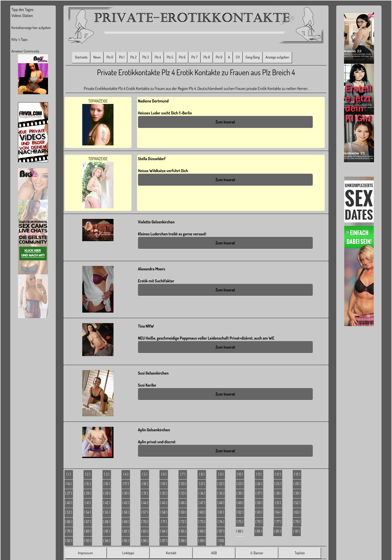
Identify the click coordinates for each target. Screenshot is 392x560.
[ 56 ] (126, 512)
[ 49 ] (240, 503)
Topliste (300, 553)
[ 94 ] (107, 541)
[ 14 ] (69, 484)
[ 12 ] (278, 474)
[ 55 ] (107, 512)
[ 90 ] (277, 531)
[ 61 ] (221, 512)
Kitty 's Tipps (19, 39)
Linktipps (128, 553)
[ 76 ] (259, 522)
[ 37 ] (259, 493)
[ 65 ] (297, 512)
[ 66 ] (69, 522)
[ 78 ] (297, 522)
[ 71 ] (164, 522)
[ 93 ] (88, 541)
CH (238, 57)
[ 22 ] (221, 484)
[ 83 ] (145, 531)
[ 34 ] (202, 493)
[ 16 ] (107, 484)
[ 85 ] (183, 531)
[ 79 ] (69, 531)
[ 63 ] (259, 512)
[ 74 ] (221, 522)
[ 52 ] (297, 503)
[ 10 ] (240, 474)
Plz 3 (146, 57)
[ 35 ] (221, 493)
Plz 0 (110, 57)
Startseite (81, 57)
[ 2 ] (88, 474)
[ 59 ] (183, 512)
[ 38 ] (278, 493)
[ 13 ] (297, 474)
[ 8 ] (202, 474)
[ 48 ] (221, 503)
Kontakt (171, 553)
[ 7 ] (183, 474)
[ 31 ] (145, 493)
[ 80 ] (88, 531)
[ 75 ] (240, 522)
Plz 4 (158, 57)
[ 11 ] (259, 474)
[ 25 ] (278, 484)
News (97, 57)
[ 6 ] (164, 474)
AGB (214, 553)
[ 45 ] (164, 503)
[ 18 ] (145, 484)
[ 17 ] (126, 484)
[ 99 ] (202, 541)
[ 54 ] (88, 512)
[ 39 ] (297, 493)
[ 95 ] (126, 541)
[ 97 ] (164, 541)
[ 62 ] (240, 512)
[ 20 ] (183, 484)
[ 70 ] (145, 522)
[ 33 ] (183, 493)
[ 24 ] (259, 484)
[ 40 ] (69, 503)
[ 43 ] (126, 503)
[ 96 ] (145, 541)
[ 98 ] (183, 541)
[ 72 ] (183, 522)
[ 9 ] (221, 474)
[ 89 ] (258, 531)
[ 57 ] (145, 512)
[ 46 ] (183, 503)
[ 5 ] (145, 474)
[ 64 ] (278, 512)
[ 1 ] (69, 474)
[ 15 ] (88, 484)
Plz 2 (133, 57)
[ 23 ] (240, 484)
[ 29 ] (107, 493)
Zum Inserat (225, 122)
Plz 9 (219, 57)
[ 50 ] (259, 503)
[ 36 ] (240, 493)
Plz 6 (182, 57)
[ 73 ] (202, 522)
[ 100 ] (221, 542)
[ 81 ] (107, 531)
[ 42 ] (107, 503)
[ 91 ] (297, 531)
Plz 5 (170, 57)
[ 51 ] (278, 503)
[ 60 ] (202, 512)
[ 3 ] (107, 474)
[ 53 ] (69, 512)
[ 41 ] (88, 503)
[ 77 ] (278, 522)
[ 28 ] (88, 493)
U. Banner (257, 553)
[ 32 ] (164, 493)
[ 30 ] (126, 493)
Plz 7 (194, 57)
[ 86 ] (202, 531)
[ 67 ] (88, 522)
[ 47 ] (202, 503)
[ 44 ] (145, 503)
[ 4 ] (126, 474)
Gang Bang (253, 57)
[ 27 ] (69, 493)
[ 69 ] (126, 522)
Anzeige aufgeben (277, 57)
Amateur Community (25, 51)
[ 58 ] (164, 512)
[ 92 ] (69, 541)
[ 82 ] (126, 531)
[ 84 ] (164, 531)
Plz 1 (122, 57)
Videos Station (22, 15)
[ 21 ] (202, 484)
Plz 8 (207, 57)
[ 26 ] (297, 484)
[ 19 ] (164, 484)
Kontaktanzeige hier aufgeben (31, 28)
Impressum (85, 553)
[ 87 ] (221, 531)
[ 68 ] (107, 522)
